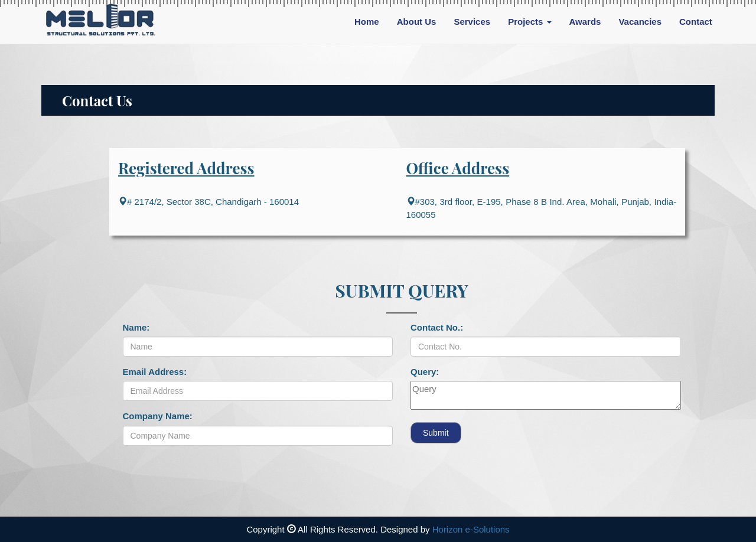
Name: (136, 327)
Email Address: (155, 372)
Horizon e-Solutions (471, 529)
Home (367, 22)
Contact (696, 22)
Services (472, 22)
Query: (425, 372)
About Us (417, 22)
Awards (585, 22)
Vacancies (640, 22)
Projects (529, 22)
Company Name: (158, 416)
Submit (436, 433)
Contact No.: (437, 327)
